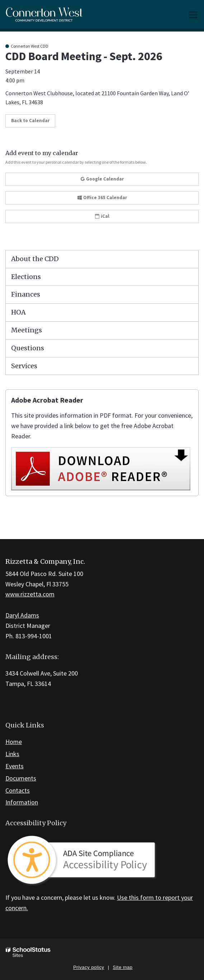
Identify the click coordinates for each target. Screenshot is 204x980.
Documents (21, 778)
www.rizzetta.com (30, 594)
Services (24, 366)
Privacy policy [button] (89, 967)
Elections (26, 277)
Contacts (18, 790)
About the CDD (35, 259)
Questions (28, 348)
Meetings (27, 330)
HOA (18, 312)
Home (14, 742)
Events (15, 766)
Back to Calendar (30, 121)
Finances (26, 294)
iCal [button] (102, 216)
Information (22, 802)
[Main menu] (193, 14)
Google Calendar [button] (102, 179)
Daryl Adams (22, 615)
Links (12, 754)
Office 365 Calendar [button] (102, 198)
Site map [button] (123, 967)
